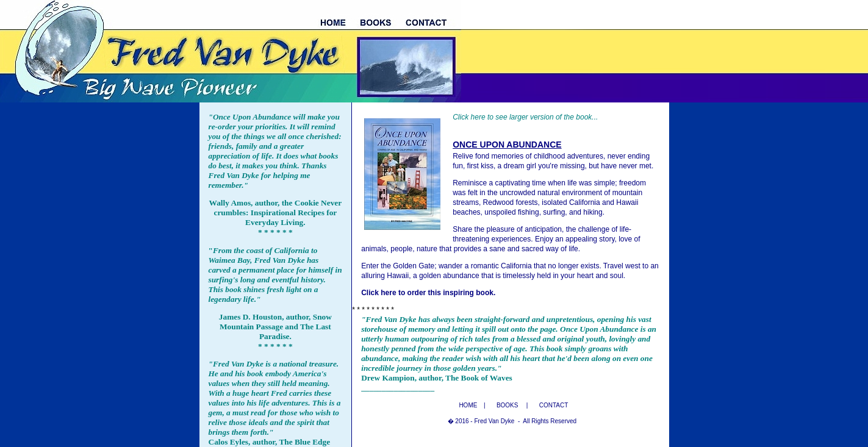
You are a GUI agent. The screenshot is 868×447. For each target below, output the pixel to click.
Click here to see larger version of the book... (525, 117)
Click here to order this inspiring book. (428, 293)
